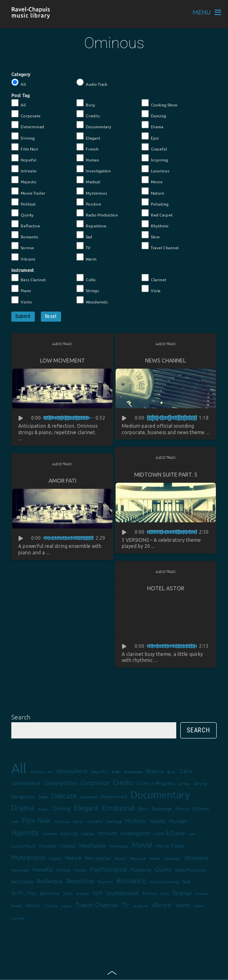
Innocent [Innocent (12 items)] (50, 833)
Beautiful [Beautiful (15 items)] (100, 771)
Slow (151, 235)
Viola (151, 289)
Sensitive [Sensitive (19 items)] (50, 893)
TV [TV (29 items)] (126, 905)
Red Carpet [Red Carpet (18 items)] (22, 881)
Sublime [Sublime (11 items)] (202, 894)
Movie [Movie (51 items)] (142, 844)
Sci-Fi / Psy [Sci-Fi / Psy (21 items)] (24, 893)
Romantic (25, 235)
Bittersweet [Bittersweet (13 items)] (133, 771)
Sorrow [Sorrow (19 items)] (150, 893)
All (19, 83)
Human (88, 158)
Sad (84, 235)
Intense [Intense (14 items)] (87, 833)
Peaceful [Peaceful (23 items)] (42, 869)
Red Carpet (157, 213)
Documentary (94, 125)
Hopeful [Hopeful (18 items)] (157, 821)
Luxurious (155, 169)
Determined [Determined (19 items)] (114, 796)
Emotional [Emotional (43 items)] (119, 807)
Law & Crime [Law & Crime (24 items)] (170, 833)
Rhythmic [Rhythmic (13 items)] (105, 881)
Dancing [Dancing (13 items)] (200, 783)
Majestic (24, 180)
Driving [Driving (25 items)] (61, 808)
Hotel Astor (166, 588)
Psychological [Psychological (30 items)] (109, 869)
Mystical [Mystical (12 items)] (55, 858)
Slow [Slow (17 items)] (68, 893)
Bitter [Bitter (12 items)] (116, 771)
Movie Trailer (28, 191)
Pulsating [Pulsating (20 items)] (141, 870)
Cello (86, 278)
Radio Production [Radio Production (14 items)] (191, 870)
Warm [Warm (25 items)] (183, 905)
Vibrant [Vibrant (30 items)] (161, 905)
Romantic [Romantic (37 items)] (131, 880)
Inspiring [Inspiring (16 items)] (69, 833)
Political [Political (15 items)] (63, 870)
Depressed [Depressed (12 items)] (89, 797)
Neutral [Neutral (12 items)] (120, 858)
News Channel (166, 361)
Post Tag (20, 95)
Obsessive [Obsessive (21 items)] (196, 858)
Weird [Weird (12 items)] (199, 905)
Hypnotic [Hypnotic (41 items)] (25, 832)
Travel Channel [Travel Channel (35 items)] (97, 904)
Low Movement (62, 361)
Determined (28, 125)
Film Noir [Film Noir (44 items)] (36, 820)
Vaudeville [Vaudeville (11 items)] (140, 906)
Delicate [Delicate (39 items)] (64, 795)
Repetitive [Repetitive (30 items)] (80, 881)
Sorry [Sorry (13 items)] (165, 893)
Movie (152, 180)
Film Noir (25, 147)
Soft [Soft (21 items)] (98, 893)
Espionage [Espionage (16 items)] (162, 808)
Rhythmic (155, 224)
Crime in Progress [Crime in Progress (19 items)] (156, 783)
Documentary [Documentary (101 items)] (160, 794)
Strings (88, 289)
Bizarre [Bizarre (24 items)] (155, 771)
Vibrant (23, 257)
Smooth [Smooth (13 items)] (83, 893)
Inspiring (155, 158)
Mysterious (92, 191)
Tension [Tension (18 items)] (33, 905)
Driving (23, 136)
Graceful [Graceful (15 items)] (95, 821)
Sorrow (23, 246)
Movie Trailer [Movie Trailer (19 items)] (170, 846)
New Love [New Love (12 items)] (138, 858)
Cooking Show (159, 103)
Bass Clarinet (28, 278)
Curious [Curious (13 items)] (184, 783)
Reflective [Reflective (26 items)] (50, 881)
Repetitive (91, 224)
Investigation (94, 169)
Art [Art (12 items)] (50, 771)
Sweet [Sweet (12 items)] (16, 905)
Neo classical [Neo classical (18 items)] (98, 858)
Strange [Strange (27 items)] (182, 893)
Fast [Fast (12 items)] (15, 821)
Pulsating (155, 202)
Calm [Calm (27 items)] (186, 771)
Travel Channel (160, 246)
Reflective (26, 224)
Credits (88, 114)
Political (23, 202)
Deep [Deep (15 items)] (43, 797)
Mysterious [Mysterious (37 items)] (28, 857)
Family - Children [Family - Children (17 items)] (192, 808)
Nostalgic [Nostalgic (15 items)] (172, 858)
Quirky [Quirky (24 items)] (163, 869)
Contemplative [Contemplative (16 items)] (26, 783)
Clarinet (154, 278)
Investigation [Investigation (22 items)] (135, 833)
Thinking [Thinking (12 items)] (50, 905)
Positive (89, 202)
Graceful (154, 147)
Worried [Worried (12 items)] (18, 918)
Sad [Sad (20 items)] (187, 881)
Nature (153, 191)
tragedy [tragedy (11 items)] (66, 906)
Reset (51, 316)
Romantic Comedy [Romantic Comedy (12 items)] (165, 881)
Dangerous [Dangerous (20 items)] (23, 796)
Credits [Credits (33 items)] (123, 782)
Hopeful (24, 158)
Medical (88, 180)
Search (21, 717)
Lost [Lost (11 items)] (192, 834)
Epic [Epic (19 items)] (143, 808)
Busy (86, 103)
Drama (152, 125)
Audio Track (92, 83)
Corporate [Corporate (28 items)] (95, 782)
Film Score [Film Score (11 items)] (62, 822)
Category (21, 74)
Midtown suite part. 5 (166, 475)
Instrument (23, 270)
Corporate (26, 114)
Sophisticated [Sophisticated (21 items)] (122, 893)
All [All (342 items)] (19, 768)
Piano (21, 289)
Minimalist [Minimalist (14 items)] (119, 846)
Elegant (88, 136)
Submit (23, 316)
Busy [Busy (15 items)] (172, 771)
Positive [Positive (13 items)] (80, 870)
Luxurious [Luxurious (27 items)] (23, 845)
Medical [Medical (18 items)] (68, 846)
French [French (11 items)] (78, 822)
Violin (22, 300)
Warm (87, 257)
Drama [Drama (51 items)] (23, 807)
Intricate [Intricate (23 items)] (107, 833)
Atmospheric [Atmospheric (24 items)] (72, 771)
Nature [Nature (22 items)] (73, 858)
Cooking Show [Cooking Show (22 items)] (61, 783)
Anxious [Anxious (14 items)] (37, 771)
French (88, 147)
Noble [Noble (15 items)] (155, 858)
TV (83, 246)
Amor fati (62, 481)
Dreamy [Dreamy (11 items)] (43, 809)
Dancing (154, 114)
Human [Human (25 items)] (178, 821)
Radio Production (97, 213)
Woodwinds (92, 300)
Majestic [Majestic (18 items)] (48, 846)
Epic (150, 136)
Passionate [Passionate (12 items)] (20, 870)
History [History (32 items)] (136, 820)
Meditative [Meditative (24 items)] (93, 845)
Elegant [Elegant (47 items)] (86, 807)
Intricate (24, 169)
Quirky (22, 213)
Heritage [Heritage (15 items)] (114, 821)
